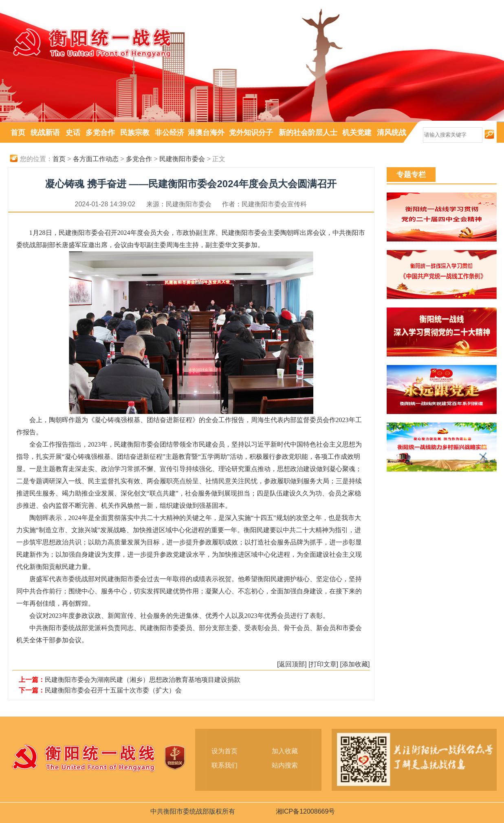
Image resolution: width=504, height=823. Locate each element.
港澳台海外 (206, 133)
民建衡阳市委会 (182, 159)
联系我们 (224, 765)
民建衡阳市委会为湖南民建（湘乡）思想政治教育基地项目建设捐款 (143, 680)
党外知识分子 (251, 133)
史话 (73, 133)
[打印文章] (323, 664)
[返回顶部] (292, 664)
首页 (18, 133)
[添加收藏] (355, 664)
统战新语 (45, 133)
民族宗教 (135, 133)
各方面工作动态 (96, 159)
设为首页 (224, 751)
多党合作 (100, 133)
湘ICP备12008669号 (306, 811)
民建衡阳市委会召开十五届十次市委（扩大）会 (113, 690)
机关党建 (357, 133)
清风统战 (392, 133)
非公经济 (169, 133)
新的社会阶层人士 (308, 133)
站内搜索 (285, 765)
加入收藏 (285, 751)
